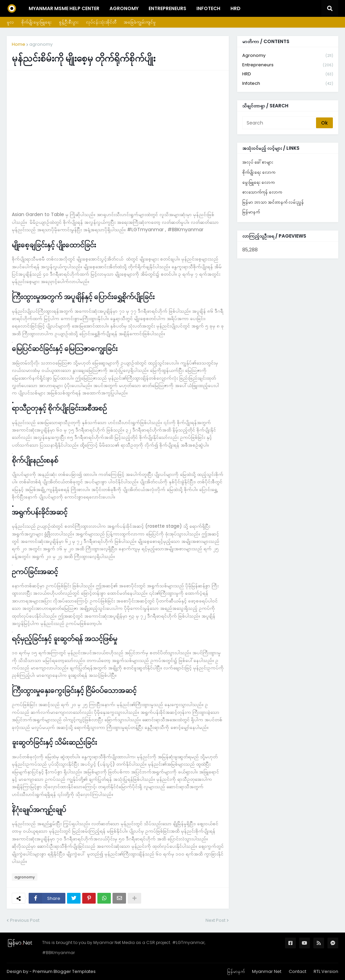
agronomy (41, 44)
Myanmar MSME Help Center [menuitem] (64, 8)
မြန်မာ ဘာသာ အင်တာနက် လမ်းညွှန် (273, 202)
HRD (288, 74)
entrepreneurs (288, 65)
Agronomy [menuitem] (124, 8)
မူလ (10, 22)
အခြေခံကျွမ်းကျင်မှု (140, 22)
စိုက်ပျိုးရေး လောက (259, 172)
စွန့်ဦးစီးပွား (69, 22)
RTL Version (326, 971)
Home (19, 44)
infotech (288, 83)
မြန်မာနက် (251, 212)
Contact (297, 971)
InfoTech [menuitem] (208, 8)
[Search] (280, 123)
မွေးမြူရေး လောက (258, 182)
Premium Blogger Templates (64, 971)
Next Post (215, 920)
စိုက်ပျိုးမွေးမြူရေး (36, 22)
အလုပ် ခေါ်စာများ (258, 162)
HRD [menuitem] (236, 8)
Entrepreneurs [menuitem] (167, 8)
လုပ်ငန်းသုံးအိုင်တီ (101, 22)
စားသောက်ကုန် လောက (262, 192)
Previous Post (25, 920)
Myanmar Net (267, 971)
